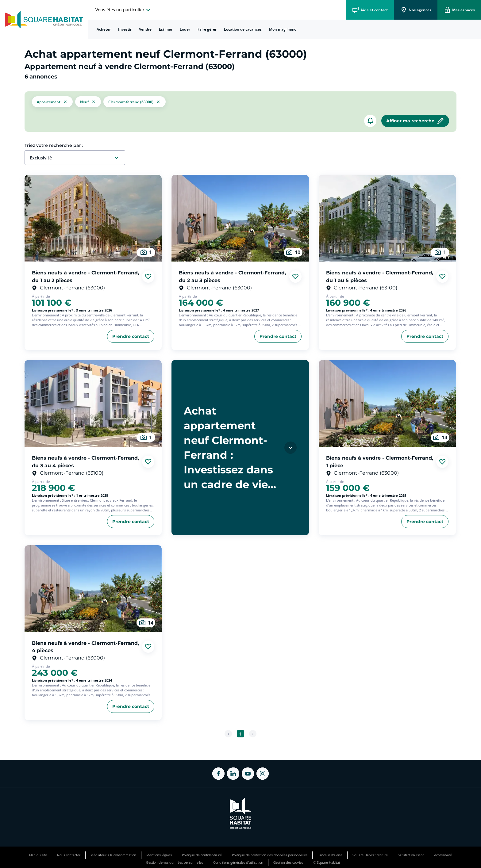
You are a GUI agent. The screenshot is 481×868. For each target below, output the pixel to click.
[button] (52, 102)
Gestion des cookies (288, 862)
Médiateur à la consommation (113, 855)
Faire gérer (207, 29)
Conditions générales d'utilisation (238, 862)
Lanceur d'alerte (330, 855)
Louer (185, 29)
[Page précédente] (228, 734)
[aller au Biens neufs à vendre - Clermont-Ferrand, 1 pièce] (387, 403)
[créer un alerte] (370, 121)
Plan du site (38, 855)
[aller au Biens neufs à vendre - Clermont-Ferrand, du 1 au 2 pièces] (93, 218)
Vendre (145, 29)
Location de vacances (243, 29)
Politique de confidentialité (202, 855)
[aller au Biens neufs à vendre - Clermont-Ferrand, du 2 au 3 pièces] (240, 218)
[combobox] (77, 158)
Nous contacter (69, 855)
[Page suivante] (253, 734)
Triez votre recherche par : (54, 145)
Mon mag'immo (283, 29)
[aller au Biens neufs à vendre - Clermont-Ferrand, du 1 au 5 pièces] (387, 218)
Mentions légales (159, 855)
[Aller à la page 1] (240, 734)
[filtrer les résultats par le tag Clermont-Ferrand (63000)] (135, 102)
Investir (125, 29)
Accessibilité (443, 855)
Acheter (104, 29)
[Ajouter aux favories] (148, 277)
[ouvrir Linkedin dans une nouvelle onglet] (233, 774)
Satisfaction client (411, 855)
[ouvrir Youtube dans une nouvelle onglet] (248, 774)
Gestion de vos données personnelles (175, 862)
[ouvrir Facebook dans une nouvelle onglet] (218, 774)
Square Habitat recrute (370, 855)
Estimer (166, 29)
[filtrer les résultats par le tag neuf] (88, 102)
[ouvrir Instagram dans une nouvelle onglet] (263, 774)
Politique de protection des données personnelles (270, 855)
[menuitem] (104, 29)
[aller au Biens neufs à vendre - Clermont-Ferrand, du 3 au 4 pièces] (93, 403)
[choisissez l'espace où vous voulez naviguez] (124, 10)
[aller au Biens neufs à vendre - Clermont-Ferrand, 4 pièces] (93, 589)
